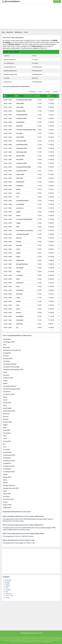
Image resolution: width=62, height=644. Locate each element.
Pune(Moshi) (20, 186)
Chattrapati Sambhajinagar (24, 219)
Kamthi (18, 189)
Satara (18, 193)
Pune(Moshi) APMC (21, 118)
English (7, 584)
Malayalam (8, 594)
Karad (18, 286)
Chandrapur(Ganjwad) (23, 234)
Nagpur (18, 253)
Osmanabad (20, 320)
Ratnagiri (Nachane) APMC (24, 167)
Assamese (8, 580)
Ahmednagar (20, 268)
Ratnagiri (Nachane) (22, 264)
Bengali (8, 582)
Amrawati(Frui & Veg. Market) (25, 230)
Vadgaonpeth (20, 260)
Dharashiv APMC (21, 111)
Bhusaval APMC (21, 156)
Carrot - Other (8, 100)
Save (40, 92)
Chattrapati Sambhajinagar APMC (26, 130)
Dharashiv (19, 245)
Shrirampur (20, 294)
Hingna (18, 272)
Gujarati (8, 586)
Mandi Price (10, 32)
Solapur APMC (20, 174)
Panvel (18, 249)
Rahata (18, 215)
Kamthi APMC (20, 137)
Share (47, 92)
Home (3, 32)
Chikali (18, 298)
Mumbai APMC (20, 122)
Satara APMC (20, 107)
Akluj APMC (19, 126)
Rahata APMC (20, 103)
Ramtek (19, 301)
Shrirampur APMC (21, 141)
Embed (55, 92)
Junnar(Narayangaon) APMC (24, 100)
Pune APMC (19, 133)
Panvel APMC (20, 159)
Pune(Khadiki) (20, 204)
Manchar (19, 313)
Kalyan (18, 257)
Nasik (18, 279)
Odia (7, 592)
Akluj (18, 227)
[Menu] (3, 2)
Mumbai (19, 242)
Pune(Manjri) (20, 290)
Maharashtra (19, 32)
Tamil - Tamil (9, 596)
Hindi (7, 588)
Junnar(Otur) (20, 208)
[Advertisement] (31, 18)
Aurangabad (20, 316)
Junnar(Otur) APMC (22, 171)
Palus (18, 305)
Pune (18, 197)
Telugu (7, 598)
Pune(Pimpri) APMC (22, 163)
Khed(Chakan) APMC (22, 145)
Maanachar (20, 324)
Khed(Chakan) (20, 182)
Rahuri (18, 309)
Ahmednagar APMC (22, 152)
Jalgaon (18, 212)
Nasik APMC (20, 178)
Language (57, 2)
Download (32, 92)
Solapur (18, 223)
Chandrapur (20, 275)
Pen (17, 328)
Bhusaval (19, 238)
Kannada (8, 590)
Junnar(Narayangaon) (22, 201)
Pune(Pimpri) (20, 283)
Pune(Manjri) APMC (22, 148)
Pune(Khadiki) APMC (22, 115)
